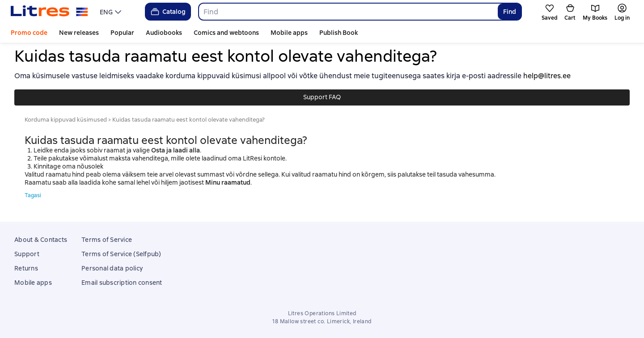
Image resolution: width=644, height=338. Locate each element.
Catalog (167, 12)
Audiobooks (164, 33)
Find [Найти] (510, 12)
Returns (26, 268)
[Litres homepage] (49, 12)
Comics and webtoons (226, 33)
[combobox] (348, 12)
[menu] (112, 12)
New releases (79, 33)
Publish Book (339, 33)
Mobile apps (289, 33)
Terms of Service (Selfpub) (121, 254)
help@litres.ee (547, 76)
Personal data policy (112, 268)
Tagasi (33, 195)
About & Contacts (41, 240)
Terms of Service (107, 240)
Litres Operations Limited (322, 313)
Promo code (29, 33)
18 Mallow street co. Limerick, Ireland (322, 321)
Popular (122, 33)
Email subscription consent (122, 283)
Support (27, 254)
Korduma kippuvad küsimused (66, 120)
